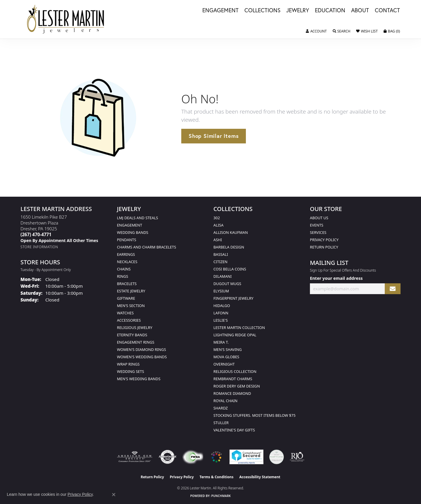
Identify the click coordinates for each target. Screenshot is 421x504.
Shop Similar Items (214, 136)
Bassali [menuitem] (221, 254)
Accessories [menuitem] (129, 320)
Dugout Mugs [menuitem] (227, 284)
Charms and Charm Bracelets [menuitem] (146, 247)
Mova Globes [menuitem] (226, 357)
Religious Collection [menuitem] (235, 371)
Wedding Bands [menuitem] (133, 232)
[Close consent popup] (114, 495)
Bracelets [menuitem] (127, 284)
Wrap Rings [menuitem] (128, 364)
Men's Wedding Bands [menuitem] (139, 379)
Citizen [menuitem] (220, 262)
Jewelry (298, 11)
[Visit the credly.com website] (277, 457)
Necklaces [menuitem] (127, 262)
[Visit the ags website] (135, 457)
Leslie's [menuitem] (221, 320)
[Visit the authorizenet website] (168, 457)
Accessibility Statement (260, 477)
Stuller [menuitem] (221, 423)
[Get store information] (39, 247)
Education (330, 11)
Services (318, 232)
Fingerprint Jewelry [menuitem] (233, 298)
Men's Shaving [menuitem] (228, 349)
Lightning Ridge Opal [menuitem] (235, 335)
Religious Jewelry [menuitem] (135, 328)
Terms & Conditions (217, 477)
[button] (316, 31)
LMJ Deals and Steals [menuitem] (138, 218)
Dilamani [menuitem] (222, 276)
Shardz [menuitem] (221, 408)
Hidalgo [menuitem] (222, 306)
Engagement (220, 11)
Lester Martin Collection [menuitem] (239, 328)
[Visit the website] (216, 457)
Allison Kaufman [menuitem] (231, 232)
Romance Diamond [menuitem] (232, 393)
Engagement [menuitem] (130, 225)
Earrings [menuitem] (126, 254)
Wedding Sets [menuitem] (131, 371)
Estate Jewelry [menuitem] (131, 291)
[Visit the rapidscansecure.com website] (246, 457)
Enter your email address (336, 278)
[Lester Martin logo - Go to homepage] (66, 19)
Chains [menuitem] (124, 269)
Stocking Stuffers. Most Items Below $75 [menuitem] (255, 415)
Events (317, 225)
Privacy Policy (324, 240)
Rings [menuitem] (122, 276)
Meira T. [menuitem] (221, 342)
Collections (262, 11)
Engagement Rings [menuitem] (136, 342)
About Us (319, 218)
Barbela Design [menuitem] (229, 247)
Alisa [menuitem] (218, 225)
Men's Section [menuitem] (131, 306)
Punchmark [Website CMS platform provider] (221, 496)
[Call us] (59, 240)
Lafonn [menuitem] (221, 313)
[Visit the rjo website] (297, 457)
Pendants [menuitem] (127, 240)
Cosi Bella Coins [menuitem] (230, 269)
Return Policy (324, 247)
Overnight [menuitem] (224, 364)
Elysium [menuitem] (221, 291)
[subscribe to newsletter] (393, 289)
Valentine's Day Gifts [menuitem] (234, 430)
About (360, 11)
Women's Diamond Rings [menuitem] (142, 349)
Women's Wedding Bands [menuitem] (142, 357)
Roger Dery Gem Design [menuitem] (237, 386)
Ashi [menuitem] (218, 240)
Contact (387, 11)
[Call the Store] (36, 234)
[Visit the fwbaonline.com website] (193, 457)
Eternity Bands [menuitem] (132, 335)
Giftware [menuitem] (126, 298)
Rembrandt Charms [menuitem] (233, 379)
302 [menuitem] (217, 218)
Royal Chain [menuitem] (225, 401)
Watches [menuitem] (125, 313)
